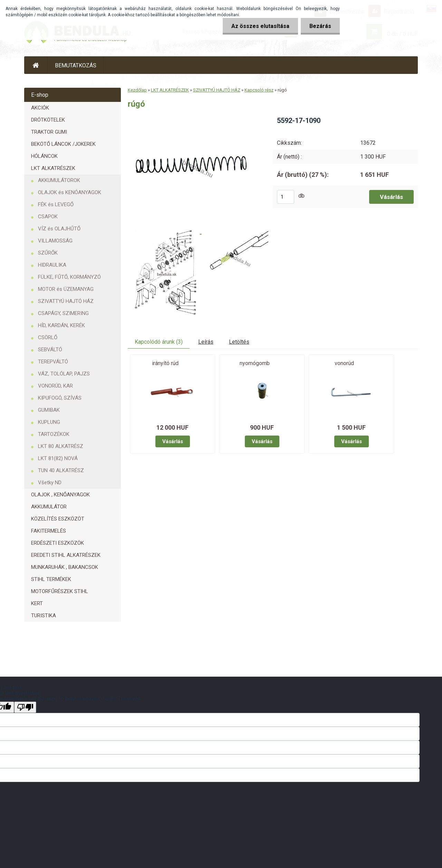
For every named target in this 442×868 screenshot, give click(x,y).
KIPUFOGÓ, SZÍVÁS (60, 398)
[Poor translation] (25, 707)
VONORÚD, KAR (55, 386)
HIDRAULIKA (52, 265)
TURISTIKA (44, 616)
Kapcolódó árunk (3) (159, 342)
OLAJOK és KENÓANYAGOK (70, 192)
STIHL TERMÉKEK (51, 579)
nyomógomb (255, 363)
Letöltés (239, 342)
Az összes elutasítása (260, 26)
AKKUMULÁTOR (49, 507)
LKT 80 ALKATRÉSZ (61, 446)
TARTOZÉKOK (54, 434)
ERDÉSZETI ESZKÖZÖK (57, 543)
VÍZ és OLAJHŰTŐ (59, 229)
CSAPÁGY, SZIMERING (63, 313)
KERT (37, 603)
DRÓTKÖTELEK (48, 120)
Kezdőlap (137, 90)
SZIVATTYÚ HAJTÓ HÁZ (66, 301)
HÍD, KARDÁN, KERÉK (61, 325)
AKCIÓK (40, 108)
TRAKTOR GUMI (49, 132)
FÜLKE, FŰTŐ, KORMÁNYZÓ (69, 277)
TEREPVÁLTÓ (53, 362)
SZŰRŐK (48, 253)
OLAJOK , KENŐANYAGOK (60, 495)
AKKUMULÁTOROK (59, 180)
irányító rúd (165, 363)
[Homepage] (36, 65)
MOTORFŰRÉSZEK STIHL (60, 591)
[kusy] (286, 197)
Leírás (206, 342)
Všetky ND (50, 483)
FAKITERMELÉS (49, 531)
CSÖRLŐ (48, 337)
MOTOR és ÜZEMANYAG (66, 289)
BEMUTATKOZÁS (76, 65)
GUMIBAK (49, 410)
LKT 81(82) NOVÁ (58, 458)
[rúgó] (195, 118)
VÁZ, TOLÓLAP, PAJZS (64, 374)
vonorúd (344, 363)
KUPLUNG (49, 422)
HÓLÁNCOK (44, 156)
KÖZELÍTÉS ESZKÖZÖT (58, 519)
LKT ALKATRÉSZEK (53, 168)
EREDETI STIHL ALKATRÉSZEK (66, 555)
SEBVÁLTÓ (50, 350)
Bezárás (320, 26)
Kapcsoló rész (259, 90)
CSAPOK (48, 217)
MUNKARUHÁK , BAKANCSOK (65, 567)
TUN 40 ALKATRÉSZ (61, 470)
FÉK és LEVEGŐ (56, 204)
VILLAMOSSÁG (55, 241)
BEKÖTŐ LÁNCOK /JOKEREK (63, 144)
